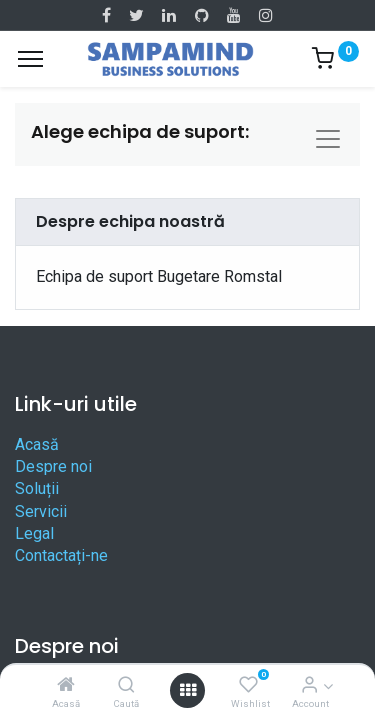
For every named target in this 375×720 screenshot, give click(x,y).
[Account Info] (309, 685)
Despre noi (53, 466)
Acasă (37, 444)
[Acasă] (66, 685)
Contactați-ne (61, 555)
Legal (34, 533)
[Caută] (126, 685)
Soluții (37, 488)
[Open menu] (188, 690)
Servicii (41, 511)
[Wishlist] (248, 685)
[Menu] (30, 59)
